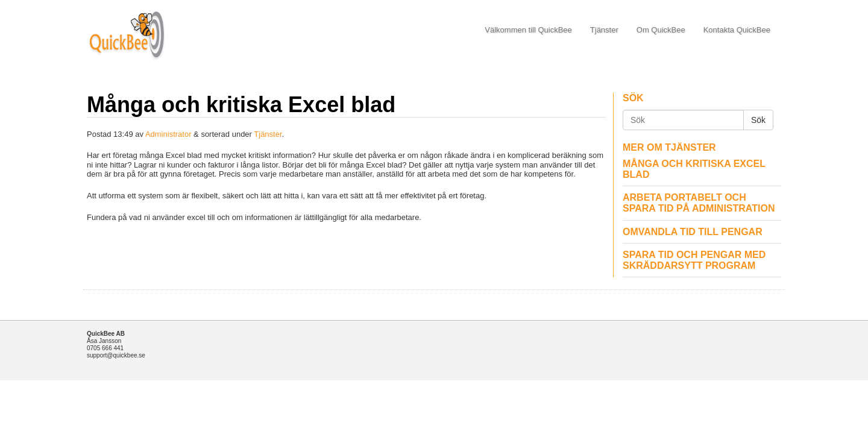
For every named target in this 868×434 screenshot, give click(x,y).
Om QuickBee (661, 30)
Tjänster (604, 30)
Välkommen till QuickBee (528, 30)
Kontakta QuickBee (737, 30)
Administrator (168, 134)
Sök (758, 120)
